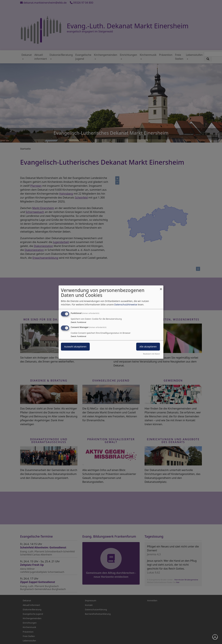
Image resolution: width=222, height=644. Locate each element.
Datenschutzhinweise (126, 304)
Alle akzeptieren (148, 347)
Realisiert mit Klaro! (151, 354)
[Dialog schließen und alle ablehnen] (161, 287)
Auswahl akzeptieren (75, 347)
